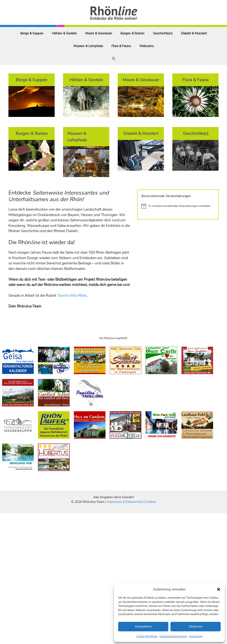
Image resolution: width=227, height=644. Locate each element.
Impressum (196, 636)
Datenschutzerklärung (173, 636)
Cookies (151, 502)
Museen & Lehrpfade (88, 46)
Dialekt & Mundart (194, 33)
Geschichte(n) (163, 33)
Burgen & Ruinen (132, 33)
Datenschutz (134, 502)
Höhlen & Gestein (64, 33)
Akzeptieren (143, 626)
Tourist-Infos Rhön (72, 296)
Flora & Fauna (121, 46)
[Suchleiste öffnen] (114, 59)
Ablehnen (196, 626)
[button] (219, 589)
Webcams (146, 46)
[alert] (178, 206)
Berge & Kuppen (32, 33)
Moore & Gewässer (99, 33)
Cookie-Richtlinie (147, 636)
